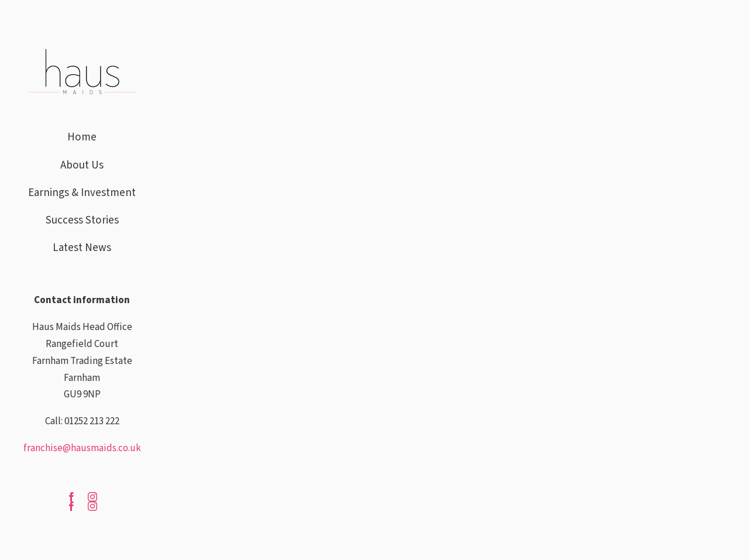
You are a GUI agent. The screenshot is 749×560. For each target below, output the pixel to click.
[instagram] (92, 506)
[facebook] (71, 506)
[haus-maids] (82, 54)
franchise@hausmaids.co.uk (82, 448)
